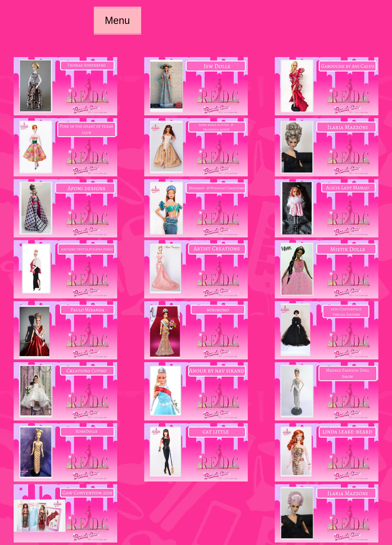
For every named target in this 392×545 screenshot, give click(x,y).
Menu (117, 20)
